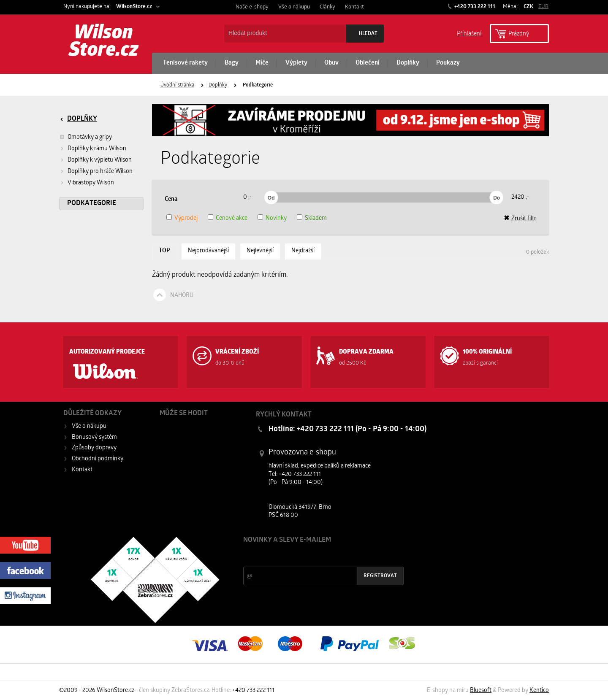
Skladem (316, 218)
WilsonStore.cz (134, 7)
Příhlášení (469, 33)
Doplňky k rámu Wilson (97, 149)
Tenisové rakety (185, 63)
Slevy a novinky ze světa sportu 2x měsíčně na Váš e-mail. (315, 556)
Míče (262, 63)
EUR (543, 7)
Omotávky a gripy (85, 137)
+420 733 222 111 (474, 7)
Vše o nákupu (294, 7)
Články (327, 7)
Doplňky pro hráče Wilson (100, 172)
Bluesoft (481, 691)
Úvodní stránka (177, 85)
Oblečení (368, 63)
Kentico (539, 691)
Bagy (232, 63)
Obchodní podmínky (98, 459)
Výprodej (186, 218)
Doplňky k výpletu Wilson (100, 160)
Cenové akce (232, 218)
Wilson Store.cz (104, 42)
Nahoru (182, 296)
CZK (528, 7)
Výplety (296, 63)
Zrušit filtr (520, 219)
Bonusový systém (94, 437)
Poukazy (448, 63)
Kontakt (354, 7)
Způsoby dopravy (94, 448)
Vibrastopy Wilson (91, 183)
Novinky (276, 218)
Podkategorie (92, 203)
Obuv (331, 63)
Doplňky (408, 63)
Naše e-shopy (252, 7)
